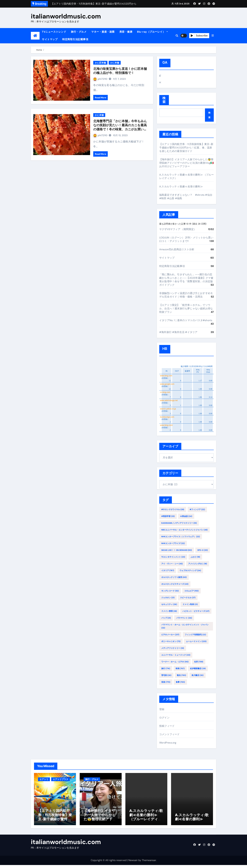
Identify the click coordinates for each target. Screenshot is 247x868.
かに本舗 (115, 63)
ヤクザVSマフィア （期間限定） (178, 229)
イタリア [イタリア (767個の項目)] (168, 570)
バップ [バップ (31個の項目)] (166, 618)
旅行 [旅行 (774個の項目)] (166, 668)
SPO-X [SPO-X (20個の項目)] (203, 550)
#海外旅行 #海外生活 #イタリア (178, 332)
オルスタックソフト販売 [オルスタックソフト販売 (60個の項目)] (174, 577)
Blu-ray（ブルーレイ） (152, 32)
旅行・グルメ (79, 32)
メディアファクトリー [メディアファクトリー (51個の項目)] (173, 648)
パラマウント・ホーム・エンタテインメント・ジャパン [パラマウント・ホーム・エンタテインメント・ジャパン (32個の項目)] (185, 626)
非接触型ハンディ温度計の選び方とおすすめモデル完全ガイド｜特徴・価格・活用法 (186, 295)
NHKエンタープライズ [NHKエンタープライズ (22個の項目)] (173, 543)
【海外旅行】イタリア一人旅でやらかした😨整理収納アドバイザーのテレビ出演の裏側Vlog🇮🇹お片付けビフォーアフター (187, 163)
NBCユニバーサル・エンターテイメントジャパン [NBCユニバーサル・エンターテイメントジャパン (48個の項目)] (184, 530)
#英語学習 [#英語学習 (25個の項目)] (168, 516)
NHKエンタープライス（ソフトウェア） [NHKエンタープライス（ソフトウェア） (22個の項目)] (181, 537)
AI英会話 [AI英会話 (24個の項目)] (186, 516)
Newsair (133, 863)
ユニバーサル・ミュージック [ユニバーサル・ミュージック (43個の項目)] (176, 655)
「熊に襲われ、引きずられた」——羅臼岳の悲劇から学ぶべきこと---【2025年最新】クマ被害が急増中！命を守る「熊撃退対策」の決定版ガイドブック (186, 280)
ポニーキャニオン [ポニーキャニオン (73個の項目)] (171, 641)
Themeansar (149, 863)
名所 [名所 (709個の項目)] (199, 662)
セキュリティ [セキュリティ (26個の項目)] (169, 604)
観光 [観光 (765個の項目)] (181, 675)
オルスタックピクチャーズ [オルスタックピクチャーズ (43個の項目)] (175, 584)
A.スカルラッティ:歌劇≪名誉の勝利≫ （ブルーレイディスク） (146, 820)
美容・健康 (126, 32)
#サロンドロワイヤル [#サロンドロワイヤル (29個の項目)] (173, 509)
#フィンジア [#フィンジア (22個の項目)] (197, 509)
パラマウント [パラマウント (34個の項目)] (184, 618)
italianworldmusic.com (66, 16)
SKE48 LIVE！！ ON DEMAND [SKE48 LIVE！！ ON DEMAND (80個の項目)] (177, 550)
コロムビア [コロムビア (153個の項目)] (191, 591)
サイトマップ (50, 39)
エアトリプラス (60, 779)
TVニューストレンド (54, 32)
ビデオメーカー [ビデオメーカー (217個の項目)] (170, 635)
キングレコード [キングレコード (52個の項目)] (170, 591)
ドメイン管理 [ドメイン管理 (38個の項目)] (169, 611)
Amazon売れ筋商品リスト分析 (177, 249)
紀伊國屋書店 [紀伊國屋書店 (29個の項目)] (198, 668)
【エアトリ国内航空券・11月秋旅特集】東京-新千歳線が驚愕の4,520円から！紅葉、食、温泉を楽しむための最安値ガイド (186, 148)
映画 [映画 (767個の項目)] (180, 668)
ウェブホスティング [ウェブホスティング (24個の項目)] (190, 570)
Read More (101, 98)
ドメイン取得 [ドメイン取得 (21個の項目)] (190, 604)
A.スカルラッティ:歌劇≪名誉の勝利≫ (181, 187)
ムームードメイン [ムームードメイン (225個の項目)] (196, 641)
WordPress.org (168, 743)
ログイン (164, 718)
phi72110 (100, 79)
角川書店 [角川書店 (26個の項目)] (198, 675)
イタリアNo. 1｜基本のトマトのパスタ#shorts (186, 320)
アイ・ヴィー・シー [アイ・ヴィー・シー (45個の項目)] (172, 564)
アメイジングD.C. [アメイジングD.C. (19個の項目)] (198, 564)
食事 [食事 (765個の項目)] (180, 682)
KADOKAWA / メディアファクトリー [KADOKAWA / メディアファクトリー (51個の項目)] (179, 523)
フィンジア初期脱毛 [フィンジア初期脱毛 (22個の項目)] (195, 635)
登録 (162, 709)
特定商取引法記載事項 (75, 39)
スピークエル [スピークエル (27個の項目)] (188, 598)
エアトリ (44, 779)
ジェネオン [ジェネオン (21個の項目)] (168, 598)
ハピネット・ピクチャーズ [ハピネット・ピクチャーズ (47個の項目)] (196, 611)
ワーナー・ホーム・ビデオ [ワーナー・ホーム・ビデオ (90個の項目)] (175, 662)
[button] (213, 36)
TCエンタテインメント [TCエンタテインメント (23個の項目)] (173, 557)
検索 (164, 100)
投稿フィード (167, 726)
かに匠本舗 (100, 63)
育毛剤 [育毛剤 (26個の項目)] (166, 675)
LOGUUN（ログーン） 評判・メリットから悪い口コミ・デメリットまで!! (186, 239)
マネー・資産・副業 (103, 32)
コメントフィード (169, 734)
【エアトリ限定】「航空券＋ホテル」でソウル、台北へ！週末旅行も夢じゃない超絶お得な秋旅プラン (186, 308)
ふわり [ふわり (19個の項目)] (195, 557)
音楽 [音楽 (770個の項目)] (166, 682)
